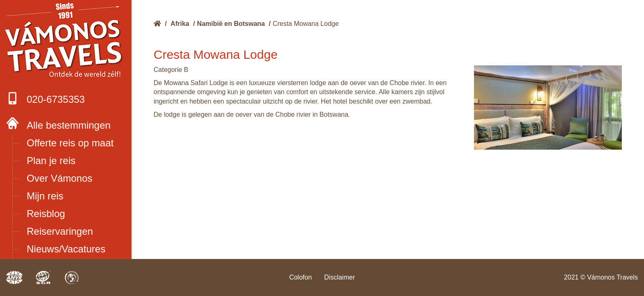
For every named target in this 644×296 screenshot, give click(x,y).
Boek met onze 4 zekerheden (66, 41)
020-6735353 (45, 98)
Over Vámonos (60, 178)
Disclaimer (339, 277)
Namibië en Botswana (231, 24)
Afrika (180, 24)
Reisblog (46, 214)
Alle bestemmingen (69, 125)
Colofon (300, 277)
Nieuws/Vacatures (66, 249)
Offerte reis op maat (70, 143)
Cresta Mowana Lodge (306, 24)
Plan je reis (51, 161)
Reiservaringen (60, 231)
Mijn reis (45, 196)
